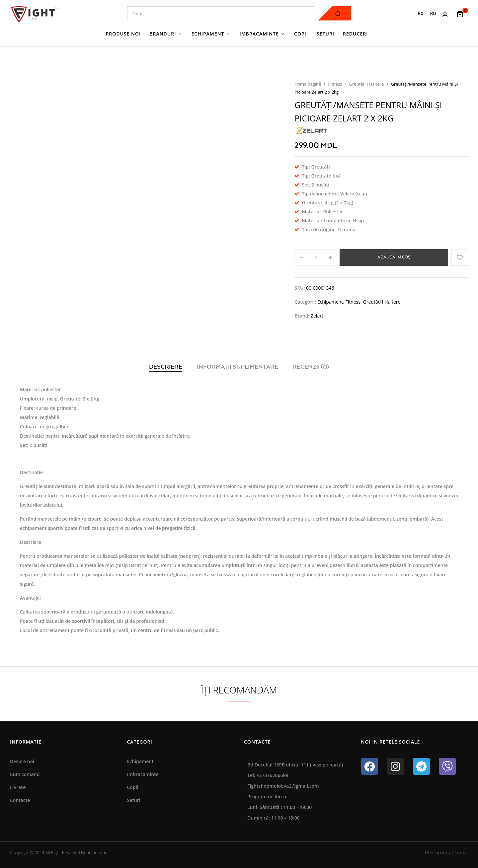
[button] (462, 13)
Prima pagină (308, 84)
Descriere (166, 367)
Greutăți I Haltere (367, 84)
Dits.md (459, 852)
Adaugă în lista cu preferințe (460, 257)
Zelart (317, 316)
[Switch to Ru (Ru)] (433, 13)
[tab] (166, 367)
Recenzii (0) (311, 367)
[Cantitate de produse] (316, 257)
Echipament (330, 302)
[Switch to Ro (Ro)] (421, 13)
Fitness (335, 84)
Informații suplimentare (238, 367)
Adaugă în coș (394, 257)
